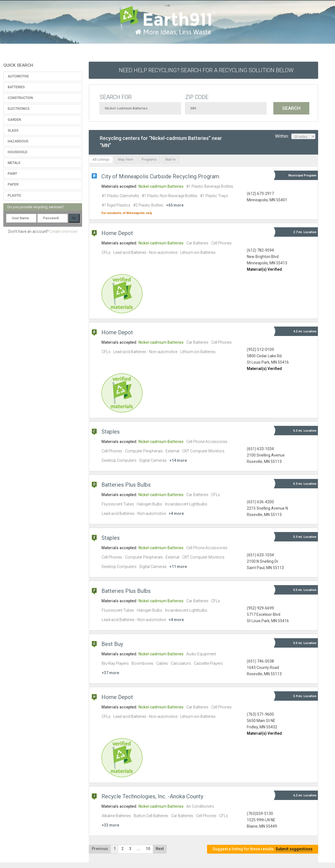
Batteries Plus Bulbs (126, 485)
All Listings (101, 160)
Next (160, 849)
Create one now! (63, 231)
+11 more (178, 567)
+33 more (110, 825)
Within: (295, 136)
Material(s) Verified (264, 269)
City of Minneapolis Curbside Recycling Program (160, 176)
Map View (125, 160)
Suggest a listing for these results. (263, 849)
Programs (149, 160)
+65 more (175, 205)
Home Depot (117, 233)
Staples (111, 432)
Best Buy (112, 644)
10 (148, 849)
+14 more (178, 460)
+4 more (176, 513)
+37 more (110, 673)
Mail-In (171, 160)
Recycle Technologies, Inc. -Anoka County (152, 796)
